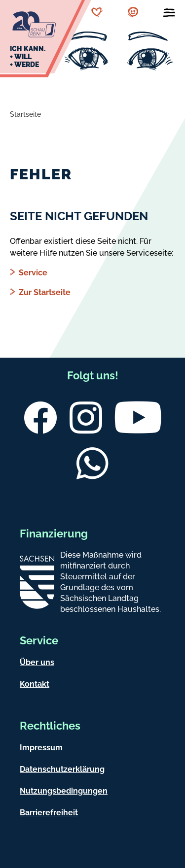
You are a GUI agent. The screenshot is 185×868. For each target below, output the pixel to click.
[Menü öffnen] (169, 15)
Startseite (25, 114)
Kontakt (35, 684)
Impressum (41, 748)
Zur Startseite (45, 292)
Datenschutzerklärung (62, 769)
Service (33, 273)
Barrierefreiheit (49, 813)
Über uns (37, 662)
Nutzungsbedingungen (64, 791)
